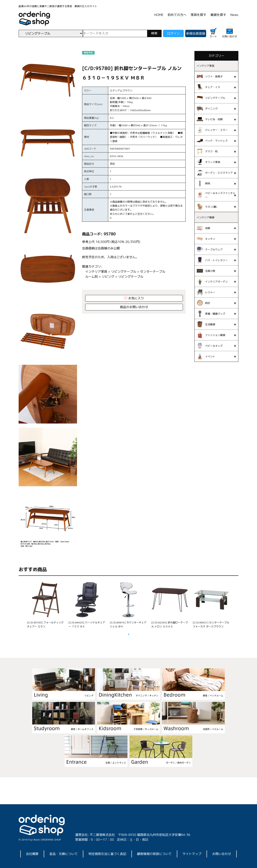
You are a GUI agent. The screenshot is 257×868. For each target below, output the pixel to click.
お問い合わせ (222, 854)
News (234, 15)
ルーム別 (91, 277)
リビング (108, 277)
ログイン (173, 33)
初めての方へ (177, 15)
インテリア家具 (96, 272)
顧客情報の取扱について (154, 854)
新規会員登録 (196, 33)
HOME (159, 15)
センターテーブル (153, 272)
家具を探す (199, 15)
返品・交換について (64, 854)
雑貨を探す (218, 15)
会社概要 (32, 854)
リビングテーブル (124, 272)
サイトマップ (192, 854)
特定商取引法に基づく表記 (107, 854)
